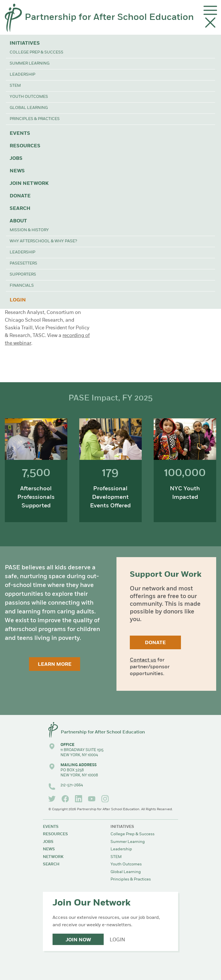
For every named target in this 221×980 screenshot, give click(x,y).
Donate (20, 196)
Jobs (16, 159)
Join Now (78, 940)
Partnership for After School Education (109, 18)
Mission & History (29, 230)
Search (20, 209)
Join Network (29, 184)
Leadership (22, 75)
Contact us (143, 660)
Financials (22, 286)
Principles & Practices (35, 119)
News (17, 171)
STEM (15, 86)
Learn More (55, 664)
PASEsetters (23, 263)
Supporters (23, 275)
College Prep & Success (37, 52)
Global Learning (29, 108)
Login (18, 300)
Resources (25, 146)
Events (20, 134)
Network (53, 857)
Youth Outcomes (29, 97)
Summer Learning (30, 64)
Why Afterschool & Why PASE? (43, 241)
